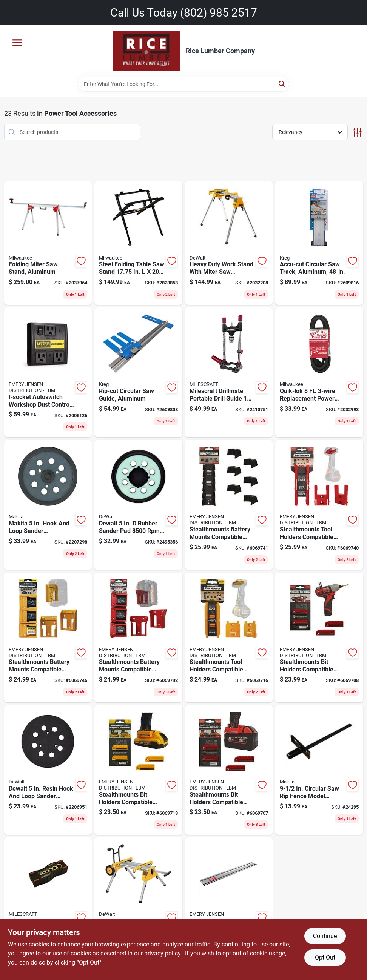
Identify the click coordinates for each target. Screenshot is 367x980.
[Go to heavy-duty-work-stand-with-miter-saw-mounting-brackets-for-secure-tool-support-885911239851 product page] (229, 243)
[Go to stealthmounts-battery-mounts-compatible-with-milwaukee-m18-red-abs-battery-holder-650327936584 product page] (138, 637)
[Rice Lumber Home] (146, 51)
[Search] (282, 84)
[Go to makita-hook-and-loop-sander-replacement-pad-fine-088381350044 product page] (48, 505)
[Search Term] (183, 84)
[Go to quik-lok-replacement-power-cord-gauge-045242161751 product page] (319, 372)
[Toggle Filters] (357, 132)
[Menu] (17, 43)
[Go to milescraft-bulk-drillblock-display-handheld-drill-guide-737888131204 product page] (48, 907)
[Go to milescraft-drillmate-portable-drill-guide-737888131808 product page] (229, 372)
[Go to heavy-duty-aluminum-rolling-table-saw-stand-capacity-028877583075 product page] (138, 907)
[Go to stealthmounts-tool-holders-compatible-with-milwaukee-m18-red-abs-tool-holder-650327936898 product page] (319, 505)
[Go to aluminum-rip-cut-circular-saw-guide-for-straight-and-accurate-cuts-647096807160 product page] (138, 372)
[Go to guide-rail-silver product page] (229, 907)
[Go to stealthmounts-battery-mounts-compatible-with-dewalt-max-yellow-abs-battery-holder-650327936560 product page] (48, 637)
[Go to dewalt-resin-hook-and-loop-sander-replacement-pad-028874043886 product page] (48, 770)
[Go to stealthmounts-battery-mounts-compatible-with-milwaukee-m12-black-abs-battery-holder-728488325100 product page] (229, 505)
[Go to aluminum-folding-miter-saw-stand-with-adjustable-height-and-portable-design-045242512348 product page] (48, 243)
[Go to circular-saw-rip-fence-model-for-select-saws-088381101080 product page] (319, 770)
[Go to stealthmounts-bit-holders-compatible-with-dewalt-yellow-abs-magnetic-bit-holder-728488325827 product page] (138, 770)
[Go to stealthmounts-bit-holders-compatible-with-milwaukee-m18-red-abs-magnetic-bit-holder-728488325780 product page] (229, 770)
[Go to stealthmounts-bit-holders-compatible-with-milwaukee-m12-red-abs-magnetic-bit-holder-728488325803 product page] (319, 637)
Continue (325, 936)
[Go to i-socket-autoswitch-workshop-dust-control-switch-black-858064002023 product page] (48, 372)
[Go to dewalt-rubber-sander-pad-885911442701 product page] (138, 505)
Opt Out (325, 958)
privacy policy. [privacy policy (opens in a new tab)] (163, 953)
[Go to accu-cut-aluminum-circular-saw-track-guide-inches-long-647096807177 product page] (319, 243)
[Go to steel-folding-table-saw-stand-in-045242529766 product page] (138, 243)
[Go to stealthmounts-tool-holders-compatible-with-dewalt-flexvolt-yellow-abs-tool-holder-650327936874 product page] (229, 637)
